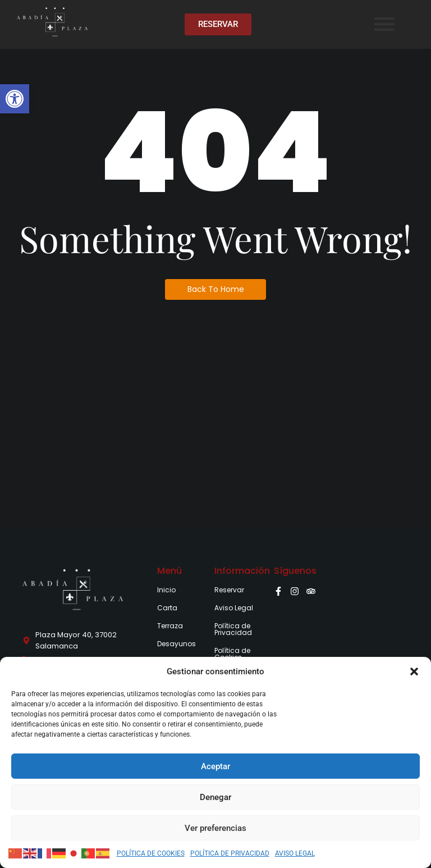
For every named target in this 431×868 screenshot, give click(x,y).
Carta (167, 608)
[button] (15, 99)
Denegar (215, 797)
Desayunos (176, 644)
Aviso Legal (234, 608)
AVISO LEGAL (295, 853)
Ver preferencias (215, 828)
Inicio (166, 590)
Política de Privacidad (233, 629)
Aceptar (215, 766)
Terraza (170, 626)
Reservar (229, 590)
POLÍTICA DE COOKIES (151, 853)
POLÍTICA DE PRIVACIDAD (230, 853)
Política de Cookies (232, 654)
